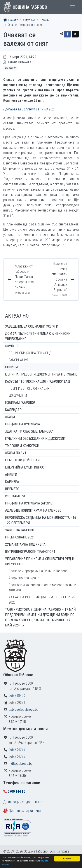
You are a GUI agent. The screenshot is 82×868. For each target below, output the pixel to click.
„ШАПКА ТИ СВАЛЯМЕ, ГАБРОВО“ (29, 431)
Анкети (11, 475)
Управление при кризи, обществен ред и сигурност (40, 561)
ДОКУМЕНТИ (18, 395)
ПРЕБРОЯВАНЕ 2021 (20, 537)
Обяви (10, 417)
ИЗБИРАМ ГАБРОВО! (20, 403)
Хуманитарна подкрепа (25, 544)
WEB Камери (15, 496)
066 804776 (17, 757)
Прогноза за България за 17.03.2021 (30, 109)
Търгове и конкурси (22, 446)
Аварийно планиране (24, 578)
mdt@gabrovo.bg (21, 764)
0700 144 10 (16, 791)
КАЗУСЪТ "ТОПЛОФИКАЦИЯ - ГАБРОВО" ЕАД (38, 382)
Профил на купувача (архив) (29, 503)
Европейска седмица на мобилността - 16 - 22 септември (41, 520)
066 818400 (17, 696)
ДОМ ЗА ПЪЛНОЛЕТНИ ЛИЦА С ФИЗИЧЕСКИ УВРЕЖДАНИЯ (38, 336)
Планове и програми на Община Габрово (38, 571)
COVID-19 (12, 346)
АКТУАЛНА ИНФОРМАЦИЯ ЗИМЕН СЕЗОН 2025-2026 (42, 600)
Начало (11, 20)
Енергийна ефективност (26, 467)
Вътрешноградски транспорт (30, 552)
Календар (13, 410)
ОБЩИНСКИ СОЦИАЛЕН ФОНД (30, 353)
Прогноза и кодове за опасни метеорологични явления (42, 588)
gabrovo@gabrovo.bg (24, 710)
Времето (12, 489)
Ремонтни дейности (22, 460)
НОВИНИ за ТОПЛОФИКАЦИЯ (29, 388)
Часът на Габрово (20, 530)
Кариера (12, 482)
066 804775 (17, 750)
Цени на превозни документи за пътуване (41, 374)
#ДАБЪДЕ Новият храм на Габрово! (34, 510)
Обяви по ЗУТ (16, 453)
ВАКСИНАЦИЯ (18, 360)
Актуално (29, 20)
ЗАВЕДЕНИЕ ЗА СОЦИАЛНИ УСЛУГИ (32, 326)
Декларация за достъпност (24, 802)
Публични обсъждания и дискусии (35, 439)
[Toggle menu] (73, 7)
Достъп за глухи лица (25, 811)
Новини (44, 20)
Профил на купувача (23, 424)
